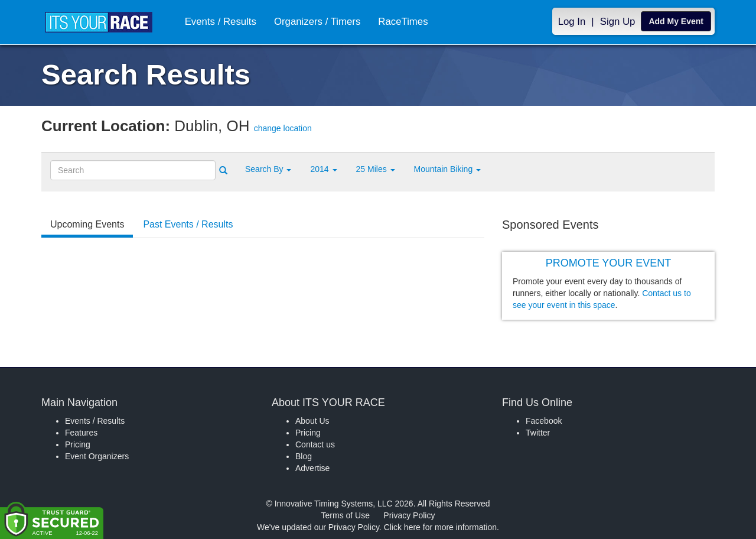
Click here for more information (440, 527)
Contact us (315, 444)
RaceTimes (403, 22)
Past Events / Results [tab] (188, 224)
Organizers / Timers (317, 22)
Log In (572, 22)
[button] (268, 169)
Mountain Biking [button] (448, 169)
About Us (312, 421)
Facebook (544, 421)
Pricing (78, 444)
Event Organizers (97, 456)
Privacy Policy (409, 515)
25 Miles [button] (376, 169)
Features (81, 433)
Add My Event (676, 21)
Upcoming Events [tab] (87, 224)
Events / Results (220, 22)
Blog (304, 456)
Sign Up (618, 22)
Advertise (312, 468)
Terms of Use (346, 515)
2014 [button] (323, 169)
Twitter (538, 433)
